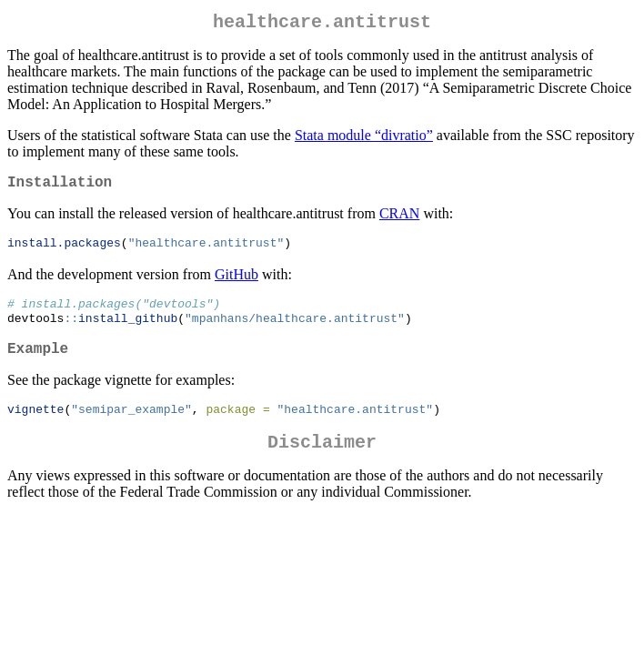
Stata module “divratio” (364, 139)
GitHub (236, 282)
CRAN (399, 221)
